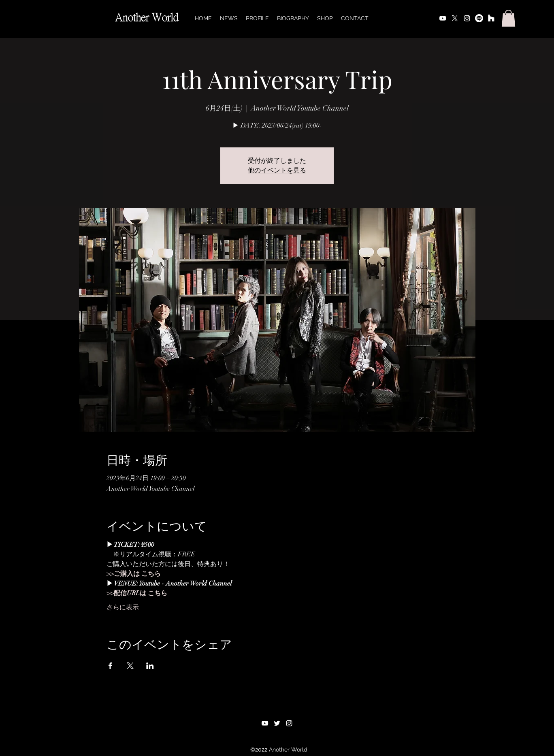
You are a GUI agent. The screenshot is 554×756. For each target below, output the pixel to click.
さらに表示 (123, 607)
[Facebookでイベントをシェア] (110, 666)
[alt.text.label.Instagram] (467, 18)
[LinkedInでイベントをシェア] (150, 666)
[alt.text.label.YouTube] (443, 18)
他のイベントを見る (277, 170)
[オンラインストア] (491, 18)
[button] (508, 18)
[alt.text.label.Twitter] (455, 18)
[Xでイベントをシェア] (130, 666)
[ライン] (479, 18)
